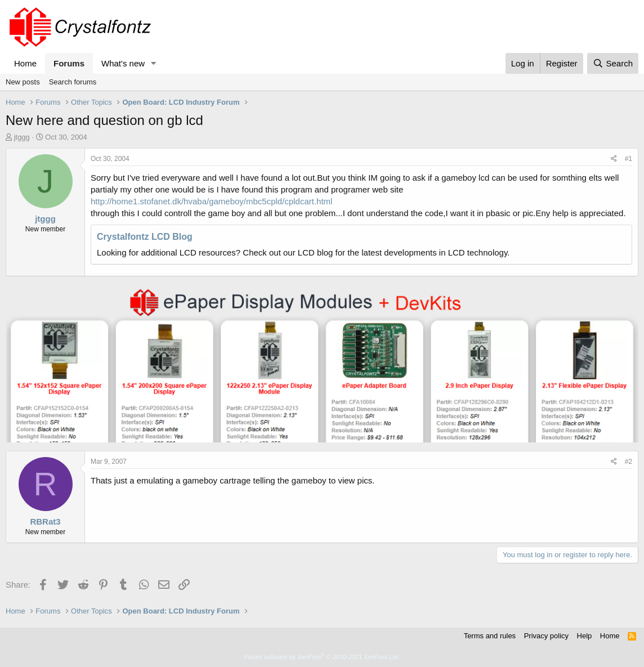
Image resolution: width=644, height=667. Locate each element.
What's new (123, 63)
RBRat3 (45, 521)
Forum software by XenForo (322, 657)
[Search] (613, 63)
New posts (23, 82)
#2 (629, 462)
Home (25, 63)
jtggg (22, 137)
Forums (69, 63)
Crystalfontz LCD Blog (145, 237)
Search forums (73, 82)
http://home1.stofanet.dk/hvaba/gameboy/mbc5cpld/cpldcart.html (211, 201)
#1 (629, 159)
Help (585, 636)
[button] (154, 63)
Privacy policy (546, 636)
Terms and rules (490, 636)
